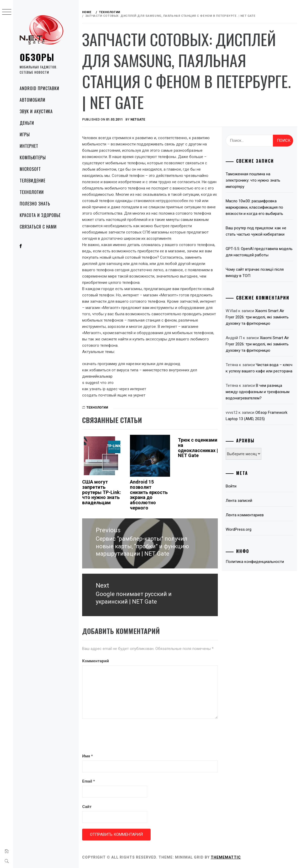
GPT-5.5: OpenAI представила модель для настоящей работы (259, 252)
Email (89, 781)
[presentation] (123, 737)
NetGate (138, 120)
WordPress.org (239, 529)
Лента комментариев (245, 515)
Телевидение (33, 181)
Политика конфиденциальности (255, 562)
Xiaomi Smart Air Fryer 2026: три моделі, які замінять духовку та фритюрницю (257, 317)
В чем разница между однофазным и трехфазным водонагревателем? (258, 392)
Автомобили (33, 100)
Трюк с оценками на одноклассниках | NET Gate (198, 448)
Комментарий (96, 661)
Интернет (29, 146)
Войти (231, 486)
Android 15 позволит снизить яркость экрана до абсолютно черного (149, 495)
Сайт (87, 806)
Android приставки (39, 88)
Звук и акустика (36, 111)
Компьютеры (33, 158)
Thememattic (226, 857)
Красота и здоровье (40, 215)
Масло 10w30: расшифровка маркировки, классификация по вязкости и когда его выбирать (255, 207)
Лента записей (239, 501)
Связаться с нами (38, 227)
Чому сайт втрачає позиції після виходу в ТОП (255, 273)
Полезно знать (35, 204)
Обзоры (37, 57)
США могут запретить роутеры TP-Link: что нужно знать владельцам (102, 492)
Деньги (27, 123)
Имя (88, 756)
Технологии (32, 192)
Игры (25, 134)
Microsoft (30, 169)
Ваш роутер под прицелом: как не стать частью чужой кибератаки (256, 231)
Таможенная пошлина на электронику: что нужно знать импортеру (253, 180)
